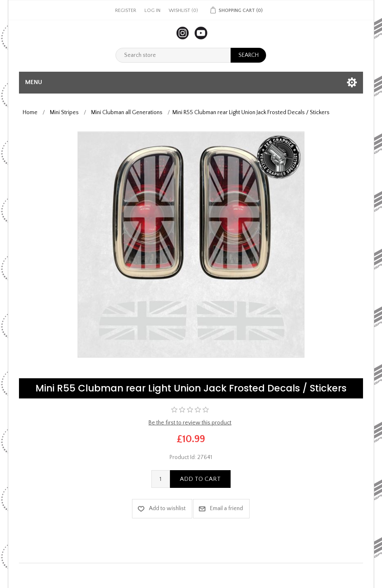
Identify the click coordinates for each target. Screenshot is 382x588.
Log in (152, 11)
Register (126, 11)
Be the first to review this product (190, 423)
